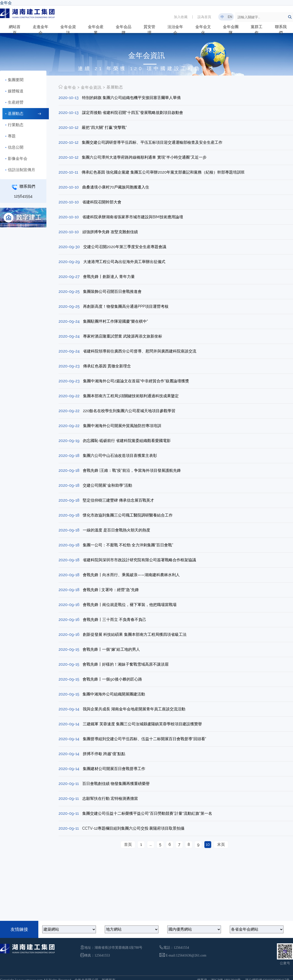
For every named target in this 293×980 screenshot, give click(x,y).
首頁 (128, 844)
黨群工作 (257, 30)
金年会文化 (203, 30)
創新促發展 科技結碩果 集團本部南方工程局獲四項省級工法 (135, 634)
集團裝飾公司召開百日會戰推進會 (112, 292)
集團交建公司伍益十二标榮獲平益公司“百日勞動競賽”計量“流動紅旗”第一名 (147, 813)
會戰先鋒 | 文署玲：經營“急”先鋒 (111, 590)
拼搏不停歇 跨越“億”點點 (104, 754)
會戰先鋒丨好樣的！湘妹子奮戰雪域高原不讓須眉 (126, 664)
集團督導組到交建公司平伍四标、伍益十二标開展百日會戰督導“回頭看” (145, 739)
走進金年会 (41, 30)
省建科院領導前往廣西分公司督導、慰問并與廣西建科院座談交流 (140, 351)
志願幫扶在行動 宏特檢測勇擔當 (110, 798)
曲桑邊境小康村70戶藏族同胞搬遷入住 (116, 187)
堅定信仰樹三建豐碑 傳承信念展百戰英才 (118, 500)
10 (208, 844)
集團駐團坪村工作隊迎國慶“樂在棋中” (115, 321)
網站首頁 (15, 30)
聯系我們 (281, 30)
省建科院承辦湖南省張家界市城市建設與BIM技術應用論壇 (133, 217)
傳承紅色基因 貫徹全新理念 (107, 366)
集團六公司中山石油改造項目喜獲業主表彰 (120, 456)
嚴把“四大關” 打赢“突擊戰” (104, 127)
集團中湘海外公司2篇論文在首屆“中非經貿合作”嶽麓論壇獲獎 (136, 381)
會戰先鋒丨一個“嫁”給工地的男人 (111, 649)
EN (230, 17)
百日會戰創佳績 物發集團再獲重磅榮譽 (116, 784)
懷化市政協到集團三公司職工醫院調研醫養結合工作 (128, 515)
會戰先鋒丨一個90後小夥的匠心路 (112, 679)
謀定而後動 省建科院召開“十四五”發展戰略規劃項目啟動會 (133, 113)
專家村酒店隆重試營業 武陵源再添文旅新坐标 (123, 336)
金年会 (6, 3)
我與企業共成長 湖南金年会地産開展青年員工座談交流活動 (134, 709)
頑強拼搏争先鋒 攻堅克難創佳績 (110, 232)
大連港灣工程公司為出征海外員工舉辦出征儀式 (124, 262)
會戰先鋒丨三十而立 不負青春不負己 (115, 620)
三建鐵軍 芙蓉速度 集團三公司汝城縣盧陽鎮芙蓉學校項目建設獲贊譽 (142, 724)
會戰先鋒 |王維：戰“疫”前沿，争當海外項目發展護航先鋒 (132, 470)
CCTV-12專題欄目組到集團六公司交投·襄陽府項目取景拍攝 (133, 828)
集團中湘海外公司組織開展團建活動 (114, 694)
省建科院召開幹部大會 (102, 202)
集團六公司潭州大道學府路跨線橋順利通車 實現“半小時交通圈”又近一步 (144, 157)
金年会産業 (96, 30)
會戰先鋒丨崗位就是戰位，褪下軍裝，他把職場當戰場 (130, 605)
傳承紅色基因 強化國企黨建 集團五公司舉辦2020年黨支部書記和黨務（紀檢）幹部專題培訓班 (163, 172)
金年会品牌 (124, 30)
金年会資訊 (68, 30)
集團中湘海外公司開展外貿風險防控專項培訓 (122, 426)
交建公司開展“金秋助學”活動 (107, 485)
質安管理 (149, 30)
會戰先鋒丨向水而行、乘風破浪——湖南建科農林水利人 (131, 575)
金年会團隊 (231, 30)
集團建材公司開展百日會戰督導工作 (114, 769)
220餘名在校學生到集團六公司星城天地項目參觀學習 (129, 411)
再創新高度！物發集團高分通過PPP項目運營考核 (126, 306)
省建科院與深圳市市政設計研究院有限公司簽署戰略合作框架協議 (139, 560)
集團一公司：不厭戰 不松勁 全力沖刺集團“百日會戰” (128, 545)
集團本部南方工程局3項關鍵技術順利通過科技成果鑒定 (131, 396)
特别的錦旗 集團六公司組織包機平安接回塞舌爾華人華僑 (131, 98)
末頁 (221, 844)
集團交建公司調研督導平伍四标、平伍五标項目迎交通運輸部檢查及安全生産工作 (152, 142)
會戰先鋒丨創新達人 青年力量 (109, 277)
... (151, 844)
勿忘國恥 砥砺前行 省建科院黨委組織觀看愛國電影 (127, 441)
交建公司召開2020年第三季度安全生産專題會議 (125, 247)
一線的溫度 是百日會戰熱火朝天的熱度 (116, 530)
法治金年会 (175, 30)
